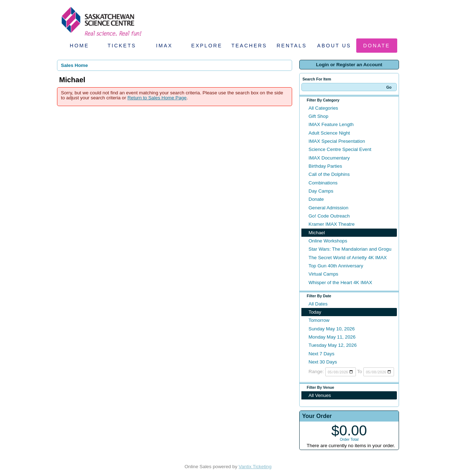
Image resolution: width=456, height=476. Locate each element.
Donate (377, 46)
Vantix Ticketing (255, 467)
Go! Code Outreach (329, 216)
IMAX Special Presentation (337, 141)
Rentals (292, 46)
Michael (317, 233)
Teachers (249, 46)
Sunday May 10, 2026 (332, 329)
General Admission (328, 208)
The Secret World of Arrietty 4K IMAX (348, 258)
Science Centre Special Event (340, 149)
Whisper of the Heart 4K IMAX (340, 283)
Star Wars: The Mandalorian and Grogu (350, 249)
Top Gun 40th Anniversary (336, 266)
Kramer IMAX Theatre (331, 224)
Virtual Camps (323, 274)
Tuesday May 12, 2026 (333, 345)
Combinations (323, 183)
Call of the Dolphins (329, 174)
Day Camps (321, 191)
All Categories (323, 108)
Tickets (122, 46)
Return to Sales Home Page (157, 98)
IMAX (164, 46)
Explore (207, 46)
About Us (334, 46)
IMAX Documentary (329, 158)
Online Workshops (328, 241)
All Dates (318, 304)
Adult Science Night (329, 133)
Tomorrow (319, 320)
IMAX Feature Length (331, 124)
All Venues (320, 395)
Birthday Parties (325, 166)
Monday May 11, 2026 (332, 337)
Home (79, 46)
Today (315, 312)
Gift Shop (318, 116)
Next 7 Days (322, 354)
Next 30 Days (323, 362)
